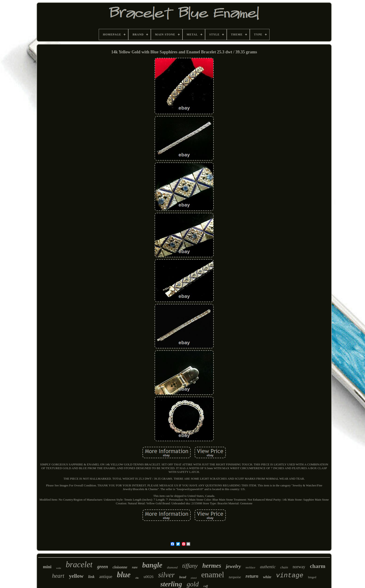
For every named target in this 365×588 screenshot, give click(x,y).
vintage (290, 576)
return (252, 576)
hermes (212, 566)
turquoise (235, 577)
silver (166, 575)
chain (284, 567)
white (267, 577)
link (91, 577)
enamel (213, 575)
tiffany (190, 566)
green (103, 567)
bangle (152, 565)
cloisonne (120, 567)
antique (106, 576)
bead (183, 577)
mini (47, 567)
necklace (250, 567)
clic (137, 578)
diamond (172, 567)
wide (59, 568)
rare (135, 567)
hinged (312, 577)
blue (124, 575)
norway (299, 567)
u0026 (149, 577)
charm (318, 566)
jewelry (233, 566)
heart (58, 576)
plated (194, 578)
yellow (76, 576)
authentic (268, 567)
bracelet (79, 565)
